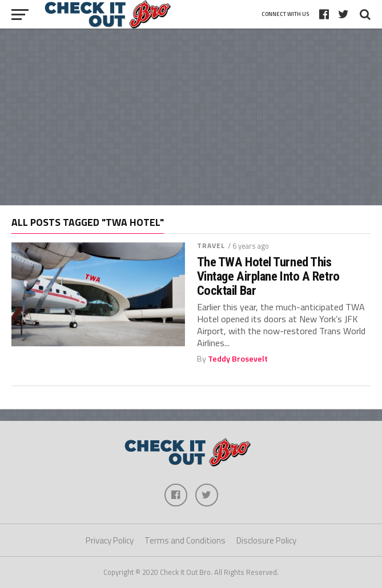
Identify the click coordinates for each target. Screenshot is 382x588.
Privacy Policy (110, 540)
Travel (211, 246)
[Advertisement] (191, 117)
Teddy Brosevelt (238, 359)
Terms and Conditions (185, 540)
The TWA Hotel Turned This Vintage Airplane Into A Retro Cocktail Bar (268, 276)
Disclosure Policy (266, 540)
